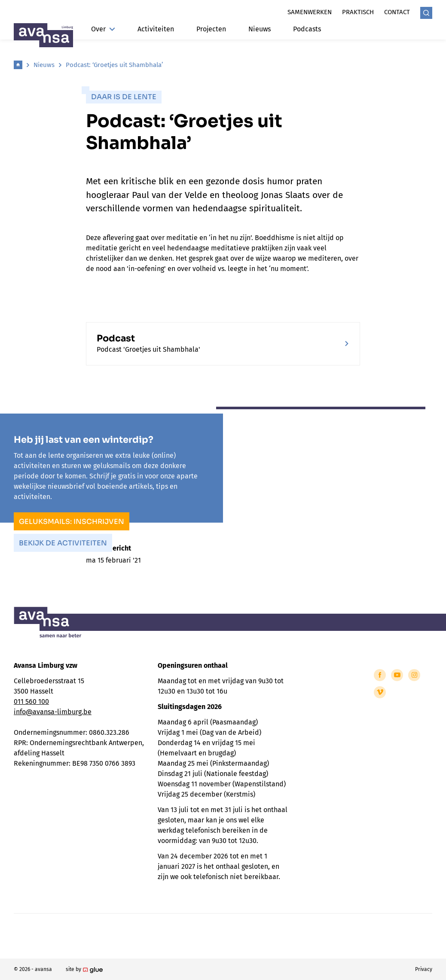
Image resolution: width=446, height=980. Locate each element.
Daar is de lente (124, 97)
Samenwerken (310, 12)
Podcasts (307, 29)
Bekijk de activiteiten (63, 543)
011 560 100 (31, 702)
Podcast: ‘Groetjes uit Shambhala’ (114, 65)
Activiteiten (156, 29)
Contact (397, 12)
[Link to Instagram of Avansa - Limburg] (414, 675)
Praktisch (358, 12)
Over (103, 29)
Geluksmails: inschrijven (72, 522)
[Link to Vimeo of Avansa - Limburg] (380, 692)
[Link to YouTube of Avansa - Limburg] (397, 675)
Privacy (424, 969)
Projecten (211, 29)
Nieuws (260, 29)
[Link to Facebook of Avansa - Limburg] (380, 675)
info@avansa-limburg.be (53, 712)
